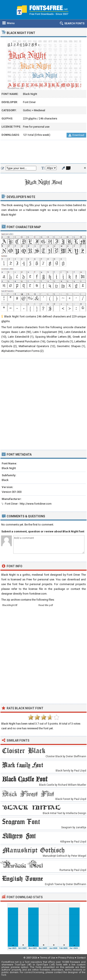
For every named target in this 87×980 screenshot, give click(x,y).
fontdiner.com (38, 594)
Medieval (40, 110)
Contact (81, 958)
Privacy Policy (66, 958)
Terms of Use (48, 958)
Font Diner (29, 102)
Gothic (27, 110)
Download (76, 135)
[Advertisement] (43, 152)
